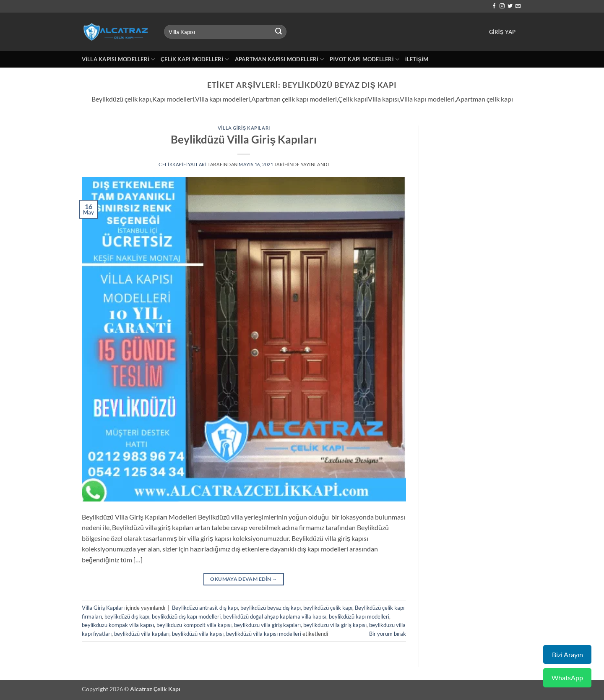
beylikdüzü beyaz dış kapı (271, 608)
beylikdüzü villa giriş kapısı (335, 625)
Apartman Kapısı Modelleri (279, 59)
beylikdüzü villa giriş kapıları (267, 625)
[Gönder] (279, 32)
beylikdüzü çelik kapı (328, 608)
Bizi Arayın (568, 654)
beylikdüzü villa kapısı (198, 634)
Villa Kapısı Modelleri (118, 59)
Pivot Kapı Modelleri (364, 59)
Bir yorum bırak (388, 634)
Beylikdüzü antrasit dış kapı (205, 608)
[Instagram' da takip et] (502, 6)
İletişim (417, 59)
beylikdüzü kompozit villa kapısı (194, 625)
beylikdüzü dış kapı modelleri (186, 616)
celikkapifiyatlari (183, 164)
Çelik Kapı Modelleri (195, 59)
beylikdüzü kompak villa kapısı (118, 625)
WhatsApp (567, 678)
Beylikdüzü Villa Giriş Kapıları (244, 139)
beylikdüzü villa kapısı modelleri (264, 634)
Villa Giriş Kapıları (244, 128)
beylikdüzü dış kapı (127, 616)
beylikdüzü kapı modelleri (359, 616)
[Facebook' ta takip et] (494, 6)
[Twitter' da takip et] (510, 6)
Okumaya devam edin (244, 579)
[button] (502, 32)
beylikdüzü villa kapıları (142, 634)
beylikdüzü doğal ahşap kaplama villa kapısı (275, 616)
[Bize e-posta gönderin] (518, 6)
